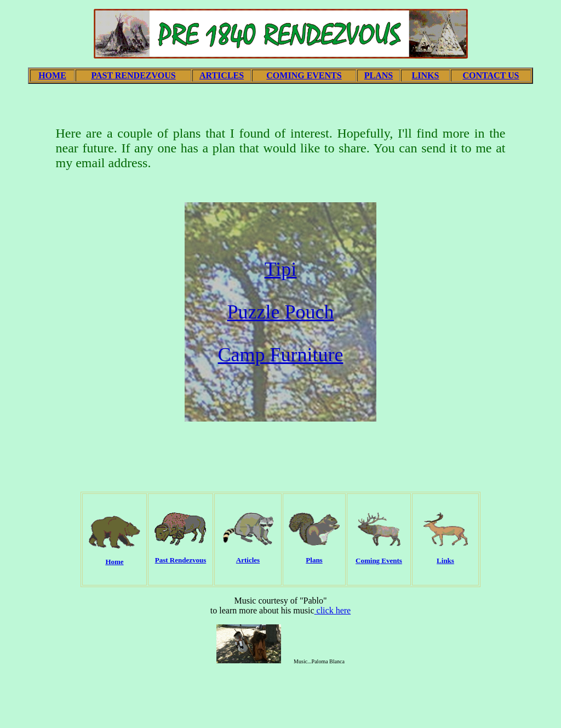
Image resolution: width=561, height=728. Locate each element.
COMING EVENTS (304, 75)
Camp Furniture (281, 355)
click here (333, 610)
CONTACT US (491, 75)
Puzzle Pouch (281, 312)
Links (445, 561)
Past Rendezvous (181, 560)
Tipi (281, 269)
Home (114, 562)
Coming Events (379, 561)
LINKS (426, 75)
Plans (314, 560)
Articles (248, 560)
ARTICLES (222, 75)
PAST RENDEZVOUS (133, 75)
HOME (52, 75)
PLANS (379, 75)
